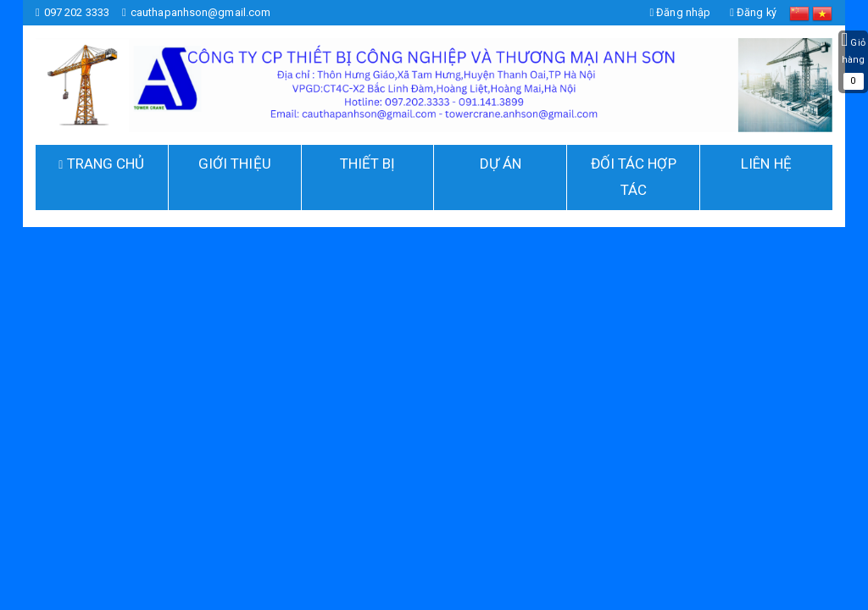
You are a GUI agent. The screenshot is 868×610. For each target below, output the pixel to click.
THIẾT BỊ (368, 164)
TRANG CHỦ (104, 164)
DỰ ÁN (501, 164)
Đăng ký (753, 12)
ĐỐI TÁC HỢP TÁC (634, 177)
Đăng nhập (679, 12)
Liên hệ (766, 164)
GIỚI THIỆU (235, 164)
